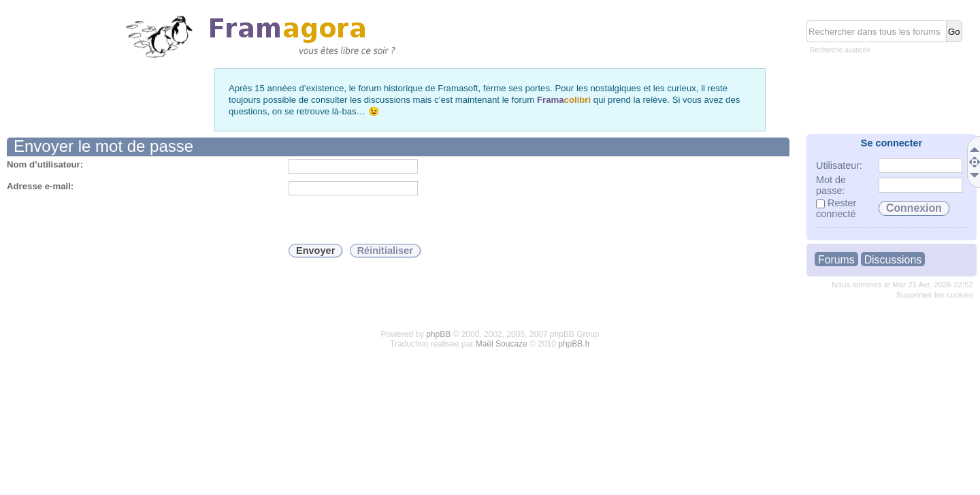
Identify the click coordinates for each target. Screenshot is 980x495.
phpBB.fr (574, 344)
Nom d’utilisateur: (45, 164)
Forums (836, 260)
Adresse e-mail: (40, 186)
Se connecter (892, 143)
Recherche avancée (840, 50)
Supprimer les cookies (935, 295)
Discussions (893, 260)
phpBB (438, 334)
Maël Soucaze (502, 344)
